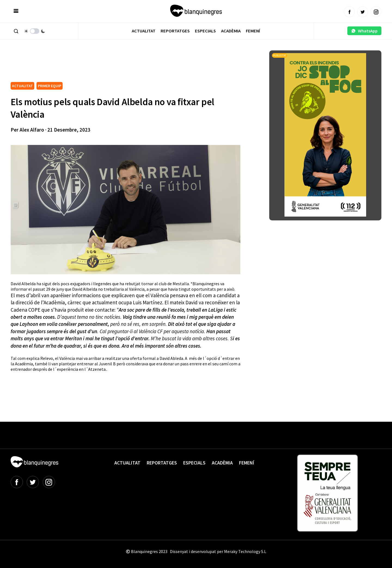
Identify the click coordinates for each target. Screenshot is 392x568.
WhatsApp (364, 31)
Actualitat (144, 31)
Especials (205, 31)
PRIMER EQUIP (50, 86)
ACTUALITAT (22, 86)
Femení (253, 31)
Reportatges (175, 31)
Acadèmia (231, 31)
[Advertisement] (110, 65)
